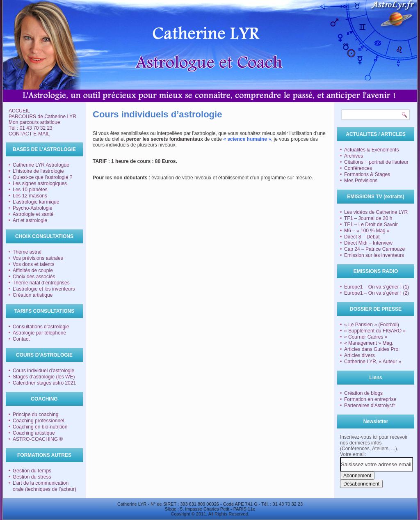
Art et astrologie (30, 220)
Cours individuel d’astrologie (43, 371)
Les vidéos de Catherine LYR (376, 212)
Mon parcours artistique (34, 122)
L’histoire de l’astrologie (38, 171)
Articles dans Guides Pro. (372, 349)
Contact (21, 339)
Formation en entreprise (370, 399)
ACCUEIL (19, 111)
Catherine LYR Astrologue (41, 165)
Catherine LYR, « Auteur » (373, 362)
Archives (354, 156)
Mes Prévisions (361, 181)
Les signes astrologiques (40, 183)
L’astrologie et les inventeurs (44, 289)
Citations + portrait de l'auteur (376, 162)
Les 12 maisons (30, 196)
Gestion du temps (32, 471)
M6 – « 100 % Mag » (367, 231)
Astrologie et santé (33, 214)
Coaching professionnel (38, 421)
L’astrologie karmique (36, 202)
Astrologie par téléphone (39, 333)
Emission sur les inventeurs (374, 255)
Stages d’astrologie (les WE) (44, 377)
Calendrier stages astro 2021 (44, 383)
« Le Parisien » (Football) (372, 325)
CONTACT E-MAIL (29, 134)
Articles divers (360, 355)
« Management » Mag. (369, 343)
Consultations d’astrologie (41, 327)
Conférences (358, 168)
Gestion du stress (32, 477)
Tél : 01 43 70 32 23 (31, 128)
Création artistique (33, 295)
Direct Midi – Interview (368, 243)
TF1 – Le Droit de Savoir (371, 224)
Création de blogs (363, 393)
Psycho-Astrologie (33, 208)
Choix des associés (34, 277)
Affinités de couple (33, 270)
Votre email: (353, 454)
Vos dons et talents (33, 264)
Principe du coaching (35, 415)
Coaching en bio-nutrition (40, 427)
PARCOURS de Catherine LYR (42, 117)
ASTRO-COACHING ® (38, 439)
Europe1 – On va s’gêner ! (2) (377, 293)
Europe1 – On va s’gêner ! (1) (377, 287)
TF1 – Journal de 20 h (368, 218)
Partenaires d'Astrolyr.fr (370, 405)
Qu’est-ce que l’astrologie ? (42, 177)
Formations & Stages (367, 174)
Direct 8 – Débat (362, 237)
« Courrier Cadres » (366, 337)
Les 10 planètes (30, 190)
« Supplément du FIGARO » (375, 331)
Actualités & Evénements (371, 150)
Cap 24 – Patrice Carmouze (374, 249)
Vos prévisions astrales (38, 258)
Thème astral (27, 252)
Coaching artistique (34, 433)
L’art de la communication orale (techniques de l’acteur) (45, 486)
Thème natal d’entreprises (41, 283)
